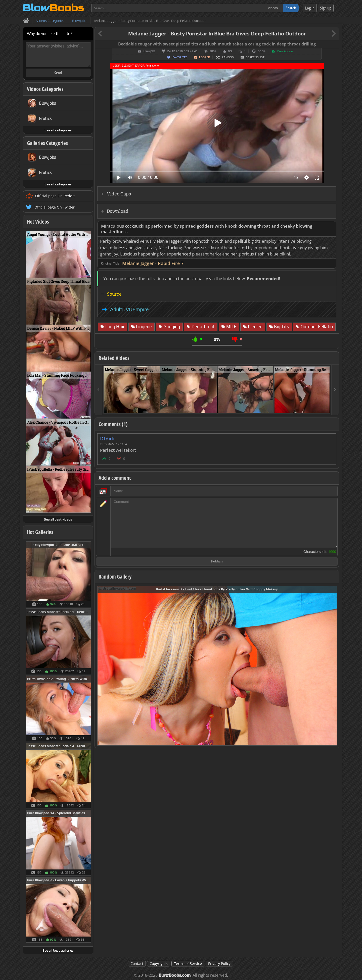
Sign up (326, 8)
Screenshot (255, 57)
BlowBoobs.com (175, 975)
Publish (217, 562)
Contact (137, 964)
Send (58, 73)
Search (291, 8)
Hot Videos (38, 222)
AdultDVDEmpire (129, 309)
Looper (205, 57)
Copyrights (159, 964)
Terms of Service (188, 964)
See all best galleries (58, 950)
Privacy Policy (219, 964)
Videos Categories (45, 89)
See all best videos (58, 519)
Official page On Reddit (55, 196)
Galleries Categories (47, 143)
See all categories (58, 130)
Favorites (180, 57)
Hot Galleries (40, 532)
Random (228, 57)
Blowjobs (149, 51)
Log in (310, 8)
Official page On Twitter (55, 207)
